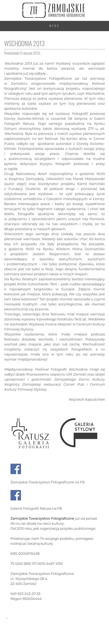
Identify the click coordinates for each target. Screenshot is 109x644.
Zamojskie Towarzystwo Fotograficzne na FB (47, 482)
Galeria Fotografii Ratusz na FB (36, 509)
